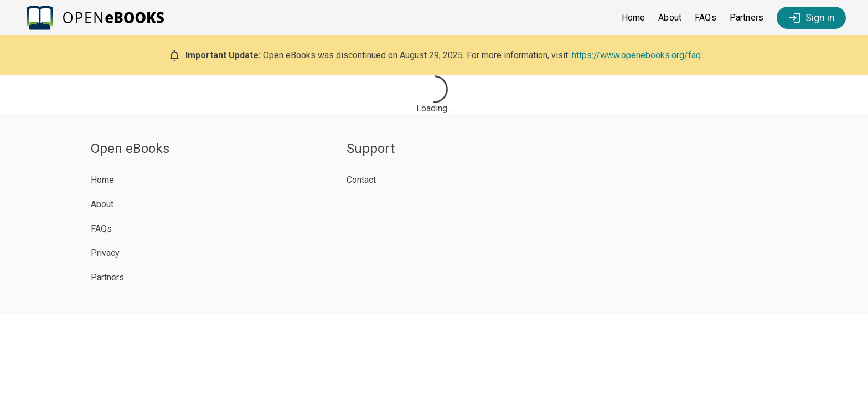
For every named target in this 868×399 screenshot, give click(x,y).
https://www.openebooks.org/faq (636, 55)
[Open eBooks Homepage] (99, 18)
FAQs (706, 17)
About (670, 17)
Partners (746, 17)
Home (634, 17)
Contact (361, 180)
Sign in (811, 18)
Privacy (105, 253)
